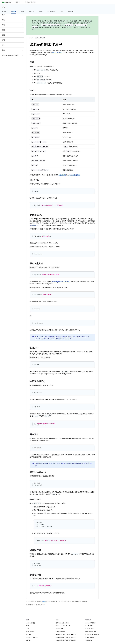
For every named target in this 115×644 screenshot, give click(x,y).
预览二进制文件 (31, 632)
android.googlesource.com (61, 282)
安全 (22, 12)
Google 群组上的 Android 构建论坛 (66, 637)
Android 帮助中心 (90, 623)
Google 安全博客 (61, 632)
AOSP (32, 38)
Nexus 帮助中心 (90, 629)
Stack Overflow (90, 637)
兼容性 (41, 12)
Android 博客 (60, 629)
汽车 (62, 12)
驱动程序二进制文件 (32, 637)
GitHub (28, 640)
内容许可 (44, 601)
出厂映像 (29, 634)
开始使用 (42, 38)
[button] (11, 15)
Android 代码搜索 (30, 2)
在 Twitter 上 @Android (62, 623)
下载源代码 (62, 175)
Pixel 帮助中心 (89, 626)
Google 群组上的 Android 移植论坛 (66, 640)
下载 (28, 629)
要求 (28, 626)
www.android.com (91, 632)
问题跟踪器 (89, 640)
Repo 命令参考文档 (74, 175)
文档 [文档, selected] (17, 2)
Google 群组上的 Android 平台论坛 (66, 634)
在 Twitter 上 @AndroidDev (63, 626)
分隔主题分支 (34, 225)
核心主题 (31, 12)
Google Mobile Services (92, 634)
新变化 (4, 12)
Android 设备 (52, 12)
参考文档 (71, 12)
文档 (4, 7)
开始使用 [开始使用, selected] (14, 12)
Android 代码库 (31, 623)
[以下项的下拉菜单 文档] (20, 2)
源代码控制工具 (57, 53)
